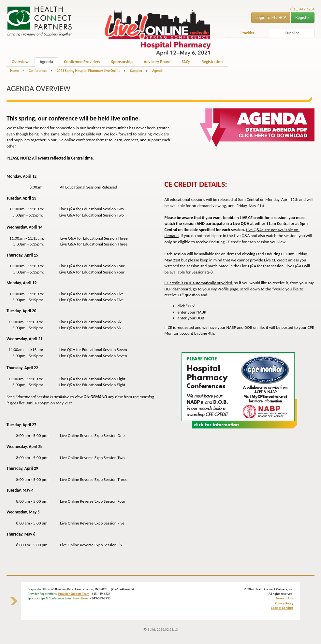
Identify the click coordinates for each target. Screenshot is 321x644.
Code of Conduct (282, 608)
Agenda (46, 62)
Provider (247, 33)
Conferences (38, 71)
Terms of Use (285, 598)
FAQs (186, 62)
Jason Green (81, 598)
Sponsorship (122, 62)
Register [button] (303, 17)
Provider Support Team (74, 594)
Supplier (292, 33)
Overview (20, 62)
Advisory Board (157, 62)
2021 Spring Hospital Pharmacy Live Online (88, 71)
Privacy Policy (284, 603)
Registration (212, 62)
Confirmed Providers (82, 62)
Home (15, 71)
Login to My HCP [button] (271, 17)
